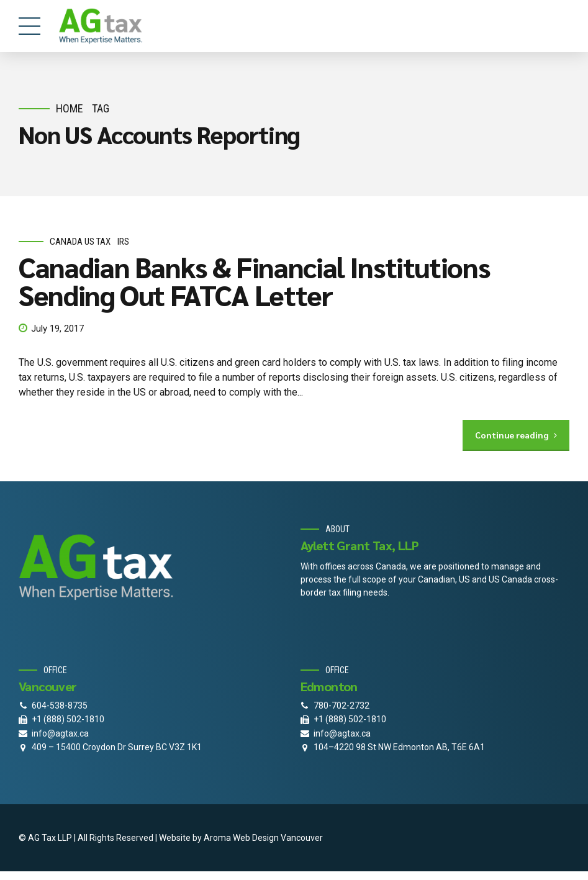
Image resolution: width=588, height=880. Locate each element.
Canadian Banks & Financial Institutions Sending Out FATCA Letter (254, 281)
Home (70, 108)
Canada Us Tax (80, 242)
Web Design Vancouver (278, 838)
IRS (123, 242)
